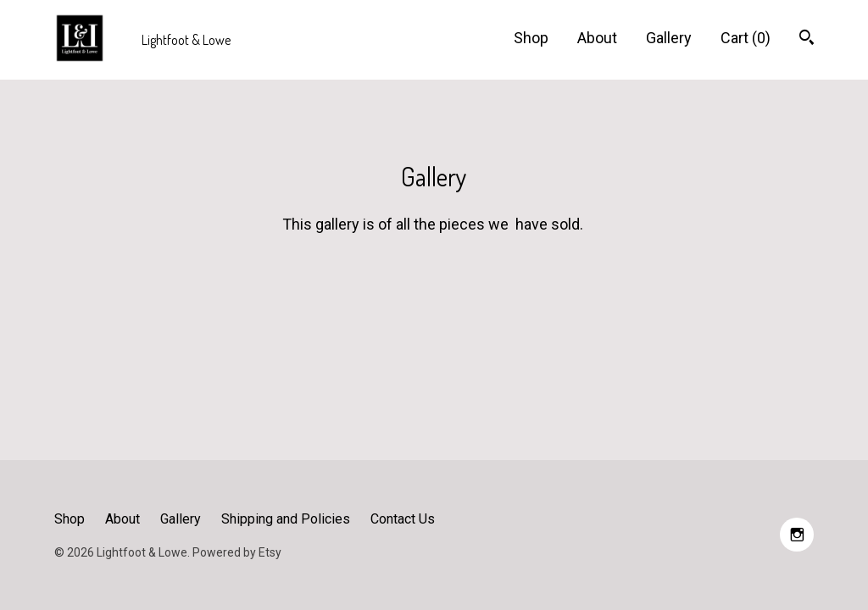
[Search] (807, 39)
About (597, 38)
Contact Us (403, 519)
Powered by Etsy (237, 552)
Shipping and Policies (286, 519)
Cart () (746, 38)
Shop (531, 38)
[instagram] (797, 535)
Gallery (669, 38)
